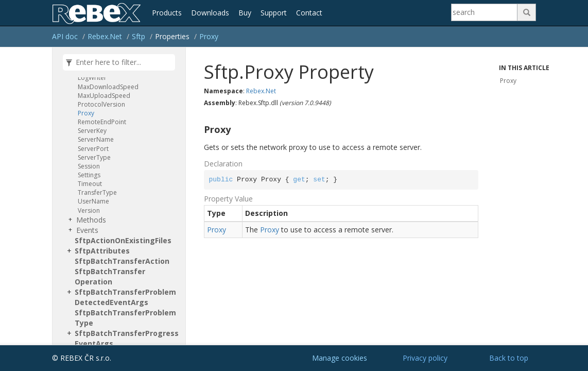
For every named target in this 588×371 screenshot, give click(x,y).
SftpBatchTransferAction (122, 261)
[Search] (485, 12)
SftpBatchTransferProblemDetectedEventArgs (125, 297)
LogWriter (92, 78)
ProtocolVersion (101, 104)
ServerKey (92, 131)
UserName (93, 201)
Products (167, 13)
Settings (89, 175)
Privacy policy (425, 358)
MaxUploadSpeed (104, 96)
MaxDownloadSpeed (108, 87)
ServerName (96, 139)
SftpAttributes (102, 251)
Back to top (509, 358)
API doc (65, 36)
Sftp (139, 36)
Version (89, 210)
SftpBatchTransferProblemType (125, 318)
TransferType (97, 192)
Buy (245, 13)
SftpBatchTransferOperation (110, 276)
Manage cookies (340, 358)
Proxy (209, 36)
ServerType (94, 157)
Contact (309, 13)
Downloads (210, 13)
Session (89, 166)
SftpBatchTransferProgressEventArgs (127, 338)
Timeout (90, 184)
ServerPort (93, 149)
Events (87, 230)
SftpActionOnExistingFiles (123, 240)
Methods (91, 220)
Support (274, 13)
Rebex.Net (105, 36)
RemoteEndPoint (102, 122)
